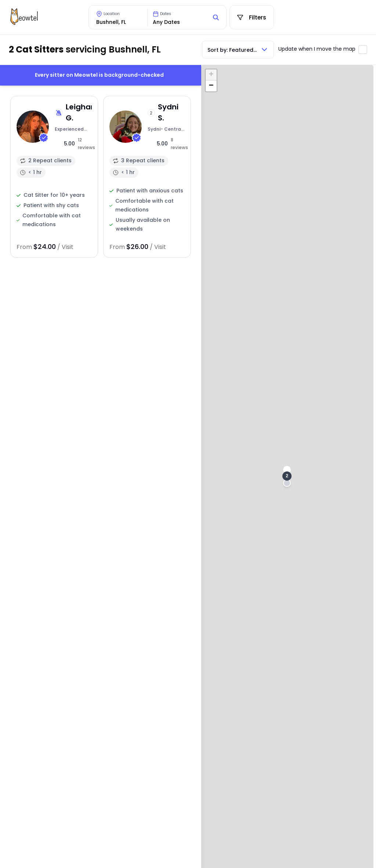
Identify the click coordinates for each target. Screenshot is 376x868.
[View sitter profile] (54, 177)
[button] (287, 476)
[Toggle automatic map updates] (363, 50)
